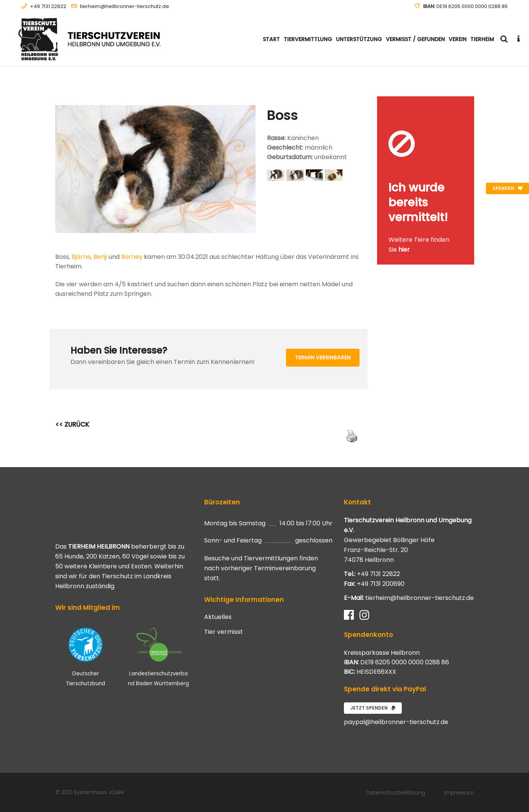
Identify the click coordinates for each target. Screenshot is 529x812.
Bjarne (81, 257)
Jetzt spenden (373, 708)
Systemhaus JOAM (99, 792)
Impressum (459, 793)
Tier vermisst (224, 632)
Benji (100, 257)
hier (404, 250)
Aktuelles (218, 617)
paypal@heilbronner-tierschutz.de (396, 722)
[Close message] (469, 102)
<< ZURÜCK (72, 424)
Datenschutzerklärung (396, 793)
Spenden (507, 188)
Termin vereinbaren (323, 357)
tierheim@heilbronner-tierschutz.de (125, 6)
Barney (132, 257)
